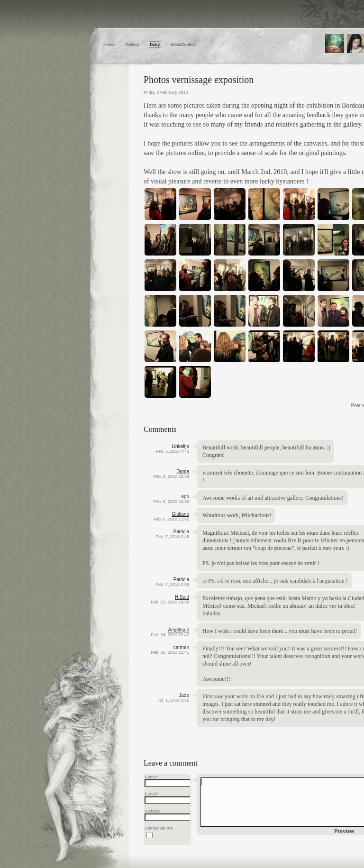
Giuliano (180, 514)
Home (109, 45)
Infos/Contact (183, 45)
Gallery (132, 45)
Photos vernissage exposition (199, 80)
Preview (345, 831)
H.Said (182, 597)
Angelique (179, 630)
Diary (155, 45)
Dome (183, 471)
